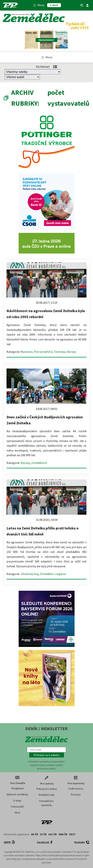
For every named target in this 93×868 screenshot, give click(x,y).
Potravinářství (43, 352)
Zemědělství (39, 463)
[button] (47, 755)
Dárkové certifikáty (17, 794)
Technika (59, 352)
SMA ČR (63, 834)
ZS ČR (43, 834)
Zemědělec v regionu (53, 574)
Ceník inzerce (76, 789)
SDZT (72, 834)
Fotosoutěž (17, 807)
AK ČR (35, 834)
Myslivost (27, 352)
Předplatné (17, 788)
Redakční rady (47, 795)
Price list (76, 795)
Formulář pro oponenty (46, 803)
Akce (17, 813)
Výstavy (71, 352)
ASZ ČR (53, 834)
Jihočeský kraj (29, 574)
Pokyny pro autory (47, 789)
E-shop (17, 801)
